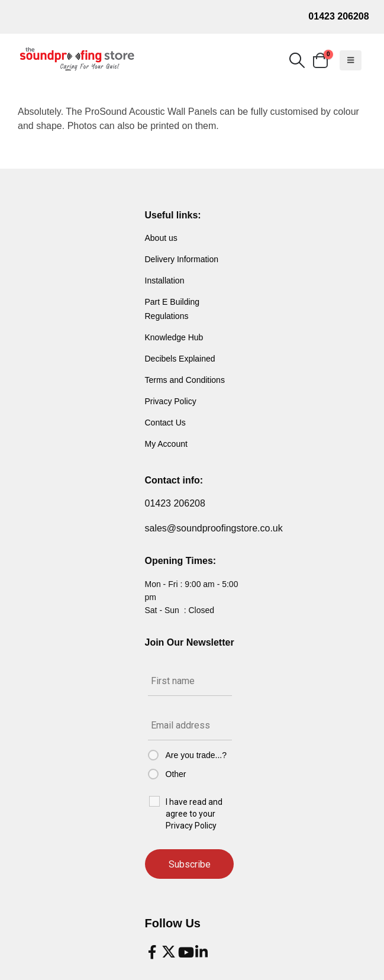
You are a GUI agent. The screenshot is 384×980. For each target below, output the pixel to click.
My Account (166, 444)
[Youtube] (185, 952)
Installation (165, 281)
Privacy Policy (171, 401)
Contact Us (165, 423)
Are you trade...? (196, 755)
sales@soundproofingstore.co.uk (214, 528)
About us (161, 238)
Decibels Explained (180, 359)
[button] (297, 60)
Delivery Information (182, 259)
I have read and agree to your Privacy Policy (194, 814)
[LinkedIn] (202, 952)
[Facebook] (152, 952)
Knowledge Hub (174, 337)
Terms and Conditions (185, 380)
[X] (169, 952)
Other (176, 774)
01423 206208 (338, 16)
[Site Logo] (77, 59)
